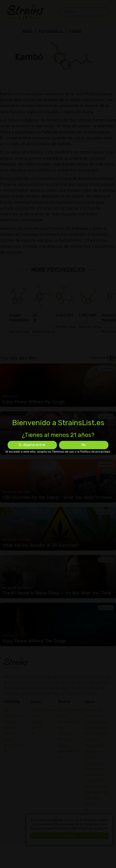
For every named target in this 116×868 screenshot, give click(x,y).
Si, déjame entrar (32, 445)
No (84, 445)
